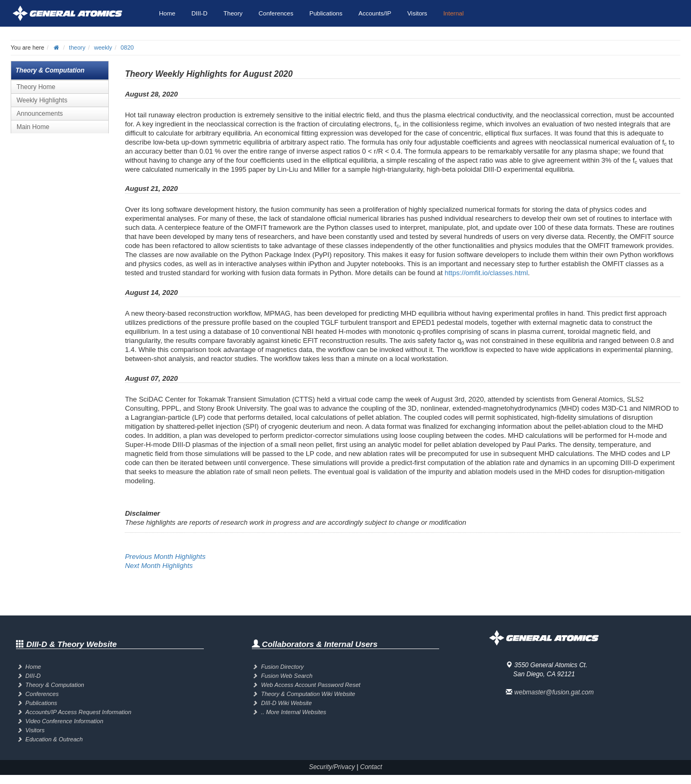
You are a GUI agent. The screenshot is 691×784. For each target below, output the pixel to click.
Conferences (276, 13)
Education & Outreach (54, 739)
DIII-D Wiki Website (286, 703)
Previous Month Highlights (165, 557)
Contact (371, 767)
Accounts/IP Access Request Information (79, 712)
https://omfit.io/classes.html (486, 273)
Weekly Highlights (42, 100)
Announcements (40, 114)
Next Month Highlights (159, 566)
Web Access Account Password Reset (311, 685)
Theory (233, 13)
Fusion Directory (282, 667)
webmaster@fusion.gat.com (554, 692)
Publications (326, 13)
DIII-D (200, 13)
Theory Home (36, 87)
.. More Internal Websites (293, 712)
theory (77, 47)
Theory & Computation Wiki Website (308, 694)
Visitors (417, 13)
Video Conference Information (65, 721)
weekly (103, 47)
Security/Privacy (332, 767)
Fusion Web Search (287, 676)
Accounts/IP (375, 13)
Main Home (33, 127)
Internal (454, 13)
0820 (127, 47)
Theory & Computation (55, 685)
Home (167, 13)
